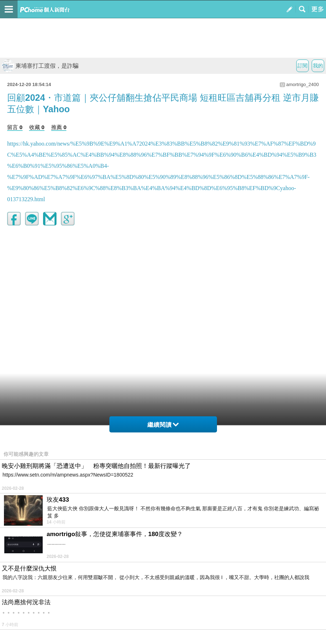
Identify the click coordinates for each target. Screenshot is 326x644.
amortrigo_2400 (303, 84)
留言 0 (15, 127)
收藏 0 (37, 127)
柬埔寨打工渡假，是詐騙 (40, 66)
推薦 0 (59, 127)
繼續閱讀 (163, 425)
